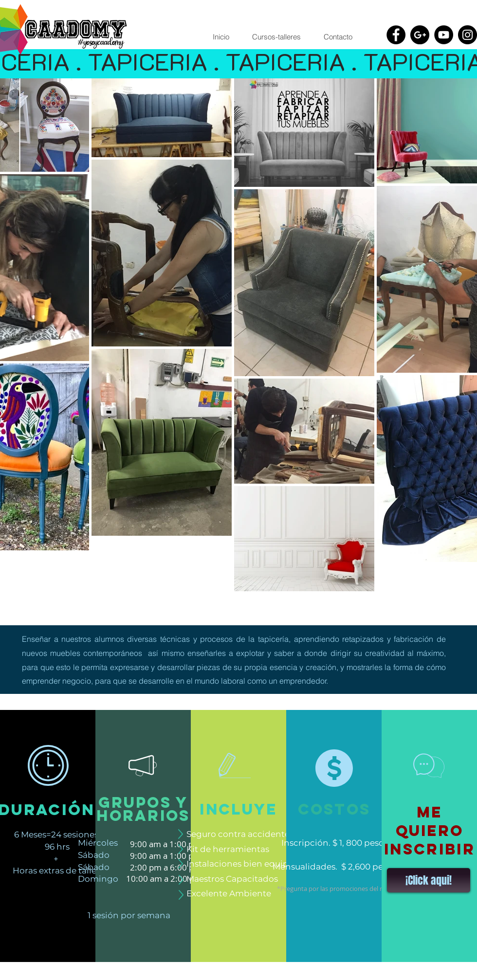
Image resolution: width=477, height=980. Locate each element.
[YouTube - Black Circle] (444, 35)
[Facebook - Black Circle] (396, 35)
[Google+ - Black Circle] (420, 35)
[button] (276, 37)
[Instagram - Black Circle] (468, 35)
